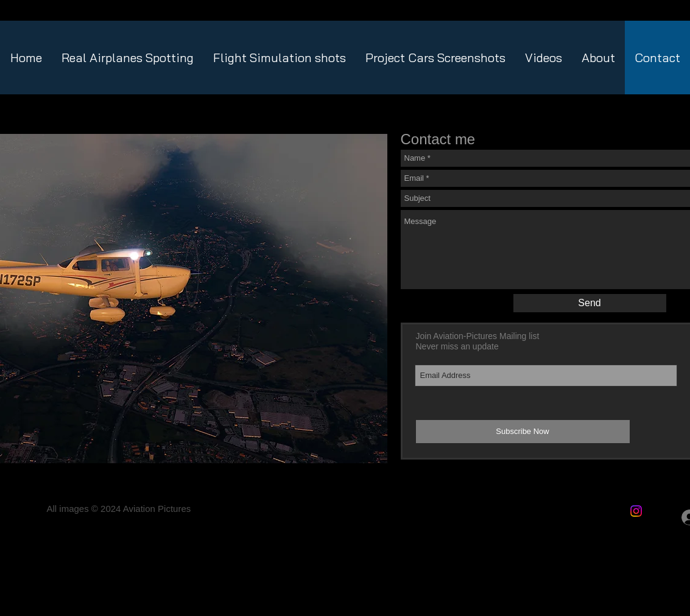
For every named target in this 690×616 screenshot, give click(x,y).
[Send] (590, 303)
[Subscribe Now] (523, 432)
